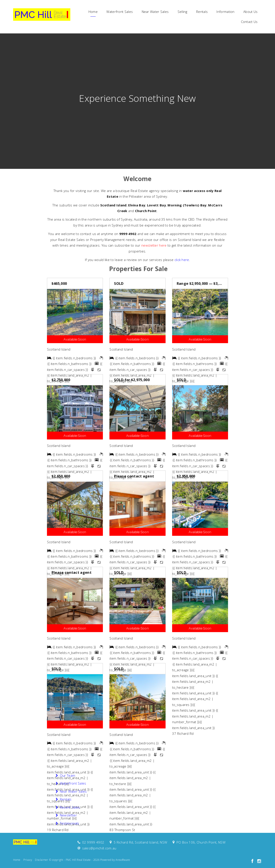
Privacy (28, 860)
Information (225, 12)
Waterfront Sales (120, 12)
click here (182, 260)
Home (93, 12)
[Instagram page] (259, 861)
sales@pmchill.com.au (99, 848)
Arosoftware (123, 860)
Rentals (202, 12)
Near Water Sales (155, 12)
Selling (182, 12)
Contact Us (249, 22)
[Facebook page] (253, 861)
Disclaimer (42, 860)
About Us (250, 12)
